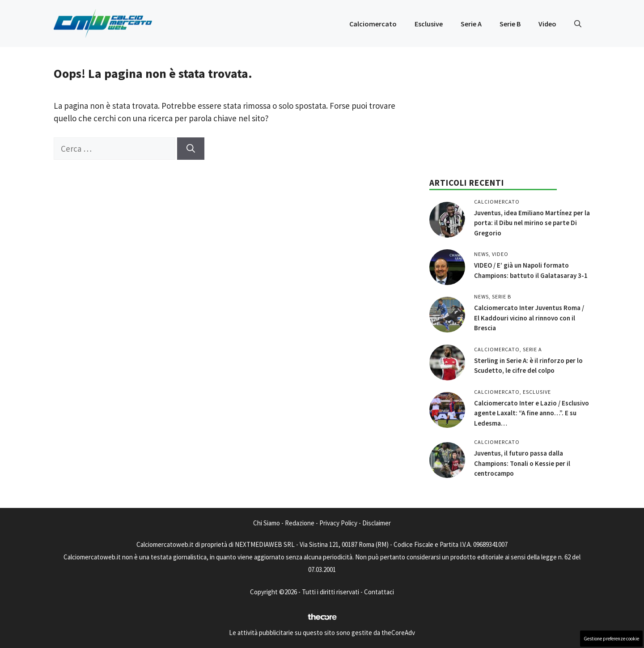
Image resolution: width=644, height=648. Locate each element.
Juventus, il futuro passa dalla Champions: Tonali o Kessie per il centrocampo (522, 463)
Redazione (300, 523)
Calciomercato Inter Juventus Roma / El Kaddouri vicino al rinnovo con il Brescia (529, 318)
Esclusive (429, 24)
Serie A (471, 24)
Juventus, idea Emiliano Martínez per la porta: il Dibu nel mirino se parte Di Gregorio (532, 223)
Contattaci (379, 592)
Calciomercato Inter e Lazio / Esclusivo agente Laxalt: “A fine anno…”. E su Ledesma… (532, 413)
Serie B (510, 24)
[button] (578, 24)
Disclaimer (377, 523)
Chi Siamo (267, 523)
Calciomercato (373, 24)
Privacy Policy (338, 523)
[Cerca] (191, 149)
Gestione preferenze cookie (611, 639)
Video (547, 24)
